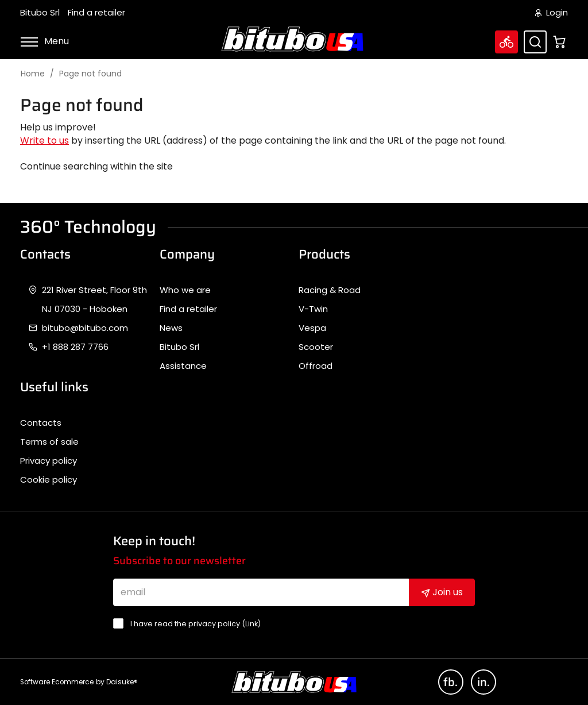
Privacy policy (49, 461)
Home (33, 74)
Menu (45, 41)
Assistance (183, 366)
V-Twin (313, 309)
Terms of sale (49, 442)
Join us (442, 592)
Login (552, 13)
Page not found (90, 74)
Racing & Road (330, 290)
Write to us (45, 140)
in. (483, 682)
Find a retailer (96, 13)
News (171, 328)
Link (252, 624)
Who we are (185, 290)
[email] (261, 592)
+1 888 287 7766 (75, 347)
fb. (450, 682)
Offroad (316, 366)
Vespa (312, 328)
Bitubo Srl (40, 13)
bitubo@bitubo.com (85, 328)
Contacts (41, 423)
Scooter (316, 347)
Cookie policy (49, 480)
